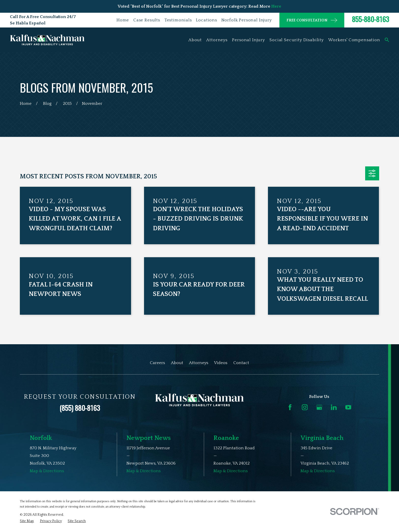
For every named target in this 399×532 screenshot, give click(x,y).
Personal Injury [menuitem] (248, 40)
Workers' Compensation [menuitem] (354, 40)
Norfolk (41, 438)
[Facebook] (290, 407)
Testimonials (178, 20)
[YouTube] (348, 407)
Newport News (149, 438)
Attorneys (199, 363)
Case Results (147, 20)
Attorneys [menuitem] (217, 40)
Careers (157, 363)
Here (276, 6)
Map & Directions (47, 471)
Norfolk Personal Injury (247, 20)
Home (123, 20)
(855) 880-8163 (80, 408)
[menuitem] (27, 521)
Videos (221, 363)
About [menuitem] (195, 40)
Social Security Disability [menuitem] (297, 40)
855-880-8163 (370, 19)
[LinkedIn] (334, 407)
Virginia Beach (322, 438)
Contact (241, 363)
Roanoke (226, 438)
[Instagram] (305, 407)
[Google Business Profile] (319, 407)
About (177, 363)
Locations (206, 20)
